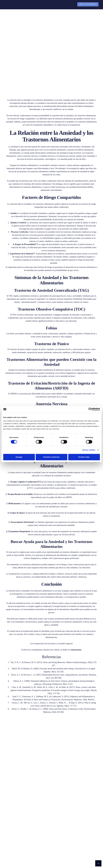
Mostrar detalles (89, 450)
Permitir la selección (52, 457)
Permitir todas (84, 457)
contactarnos (76, 650)
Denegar (19, 457)
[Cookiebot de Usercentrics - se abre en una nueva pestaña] (90, 409)
